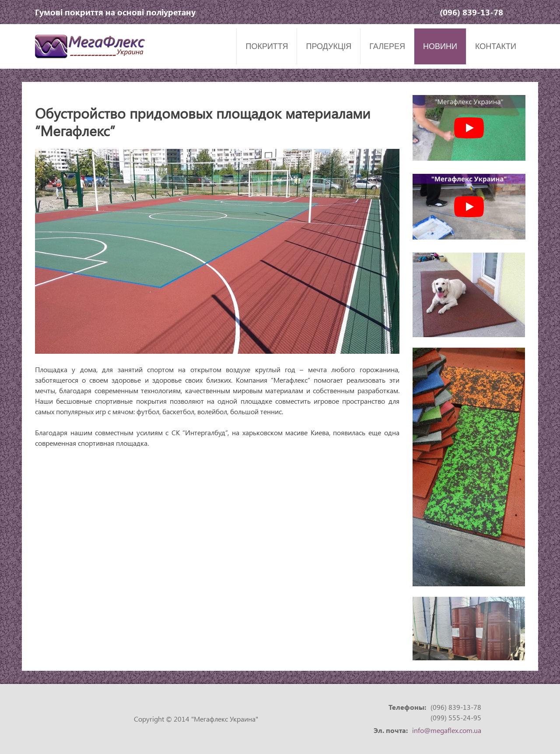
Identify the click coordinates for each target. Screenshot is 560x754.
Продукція (329, 46)
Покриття (267, 46)
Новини (440, 46)
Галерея (387, 46)
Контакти (496, 46)
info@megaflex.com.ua (447, 730)
